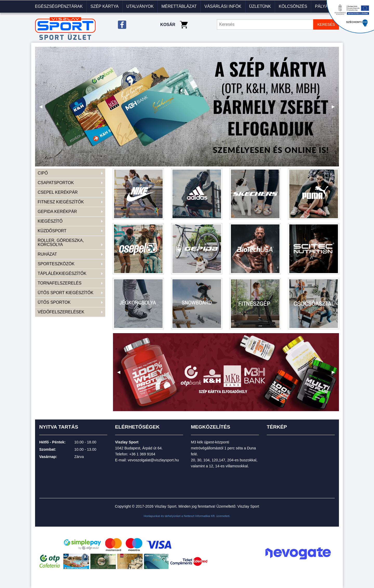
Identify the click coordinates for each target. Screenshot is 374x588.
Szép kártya (104, 6)
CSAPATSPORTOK (56, 183)
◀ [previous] (43, 109)
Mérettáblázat (179, 6)
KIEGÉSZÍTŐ (50, 221)
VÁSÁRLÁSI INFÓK (223, 6)
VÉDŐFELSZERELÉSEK (61, 312)
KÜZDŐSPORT (52, 231)
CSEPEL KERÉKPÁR (58, 192)
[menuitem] (59, 7)
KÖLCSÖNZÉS (293, 6)
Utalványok (140, 6)
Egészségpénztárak (59, 6)
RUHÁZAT (47, 254)
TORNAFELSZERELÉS (60, 283)
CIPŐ (43, 173)
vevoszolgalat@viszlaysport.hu (153, 460)
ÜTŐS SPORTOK (54, 302)
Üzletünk (260, 6)
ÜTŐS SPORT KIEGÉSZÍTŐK (66, 293)
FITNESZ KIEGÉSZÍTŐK (61, 202)
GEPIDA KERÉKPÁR (57, 212)
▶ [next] (335, 109)
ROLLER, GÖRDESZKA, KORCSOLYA (61, 243)
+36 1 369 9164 (142, 454)
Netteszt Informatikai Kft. (200, 516)
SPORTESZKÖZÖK (56, 264)
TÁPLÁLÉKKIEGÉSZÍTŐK (62, 273)
